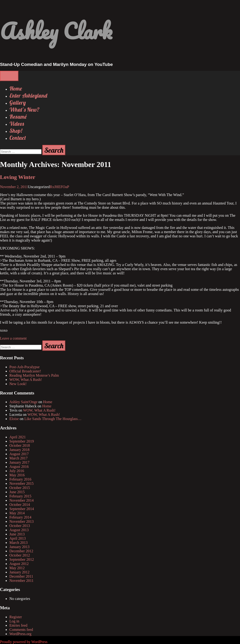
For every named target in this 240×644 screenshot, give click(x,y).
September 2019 (22, 441)
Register (16, 617)
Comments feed (21, 630)
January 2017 (19, 462)
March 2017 (19, 458)
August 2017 (19, 454)
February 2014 (20, 517)
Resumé (18, 117)
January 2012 (19, 572)
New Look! (18, 384)
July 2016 (17, 471)
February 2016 (20, 479)
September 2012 (22, 559)
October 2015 (20, 488)
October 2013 (20, 526)
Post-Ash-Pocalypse (24, 367)
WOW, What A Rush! (26, 380)
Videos (17, 124)
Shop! (16, 131)
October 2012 (20, 555)
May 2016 (17, 475)
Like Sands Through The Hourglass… (53, 419)
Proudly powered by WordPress (24, 642)
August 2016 (19, 467)
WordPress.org (20, 634)
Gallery (18, 102)
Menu (9, 76)
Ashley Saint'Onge (23, 402)
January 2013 (19, 547)
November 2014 (22, 500)
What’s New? (24, 110)
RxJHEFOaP (59, 187)
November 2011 (21, 581)
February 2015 (20, 496)
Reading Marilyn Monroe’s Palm (34, 375)
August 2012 (19, 564)
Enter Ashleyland (28, 95)
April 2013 (18, 538)
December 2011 (21, 576)
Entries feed (18, 625)
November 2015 (22, 483)
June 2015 (17, 492)
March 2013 (19, 543)
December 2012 (21, 551)
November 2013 (22, 521)
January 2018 (19, 450)
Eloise (14, 419)
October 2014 (20, 505)
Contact (18, 138)
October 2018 (20, 445)
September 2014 (22, 509)
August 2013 (19, 530)
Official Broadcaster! (25, 371)
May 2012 (17, 568)
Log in (14, 621)
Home (16, 88)
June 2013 (17, 534)
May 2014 (17, 513)
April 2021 (18, 437)
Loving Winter (18, 177)
